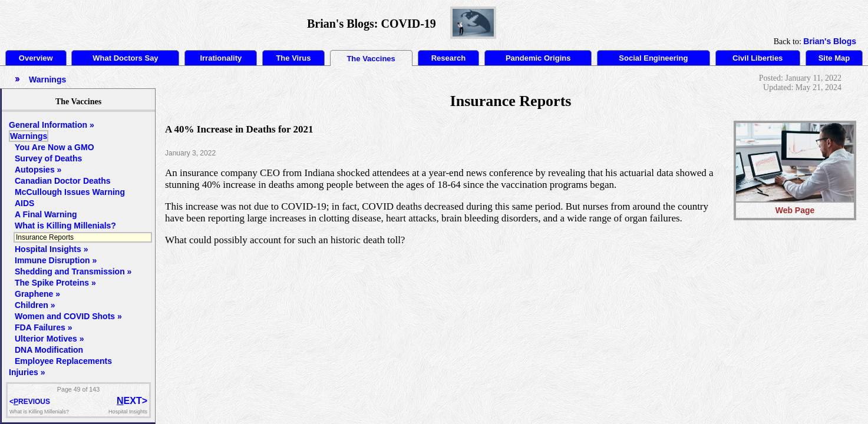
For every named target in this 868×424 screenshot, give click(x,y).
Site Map (834, 58)
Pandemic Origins (538, 58)
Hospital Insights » (51, 249)
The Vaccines (371, 59)
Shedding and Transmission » (73, 271)
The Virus (293, 58)
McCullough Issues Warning (70, 192)
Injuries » (27, 372)
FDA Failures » (44, 327)
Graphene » (37, 294)
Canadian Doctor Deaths (63, 181)
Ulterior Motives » (49, 339)
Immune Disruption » (56, 260)
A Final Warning (46, 214)
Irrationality (221, 58)
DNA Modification (49, 350)
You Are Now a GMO (55, 147)
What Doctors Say (125, 58)
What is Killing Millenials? (65, 226)
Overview (36, 58)
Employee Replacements (63, 361)
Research (449, 58)
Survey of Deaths (48, 158)
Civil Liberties (758, 58)
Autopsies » (38, 170)
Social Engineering (653, 58)
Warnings (29, 136)
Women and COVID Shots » (68, 316)
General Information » (52, 125)
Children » (35, 305)
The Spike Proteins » (55, 283)
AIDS (24, 203)
